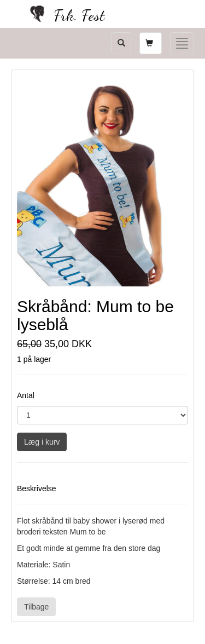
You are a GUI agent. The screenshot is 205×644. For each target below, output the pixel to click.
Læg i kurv (42, 442)
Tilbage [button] (36, 607)
